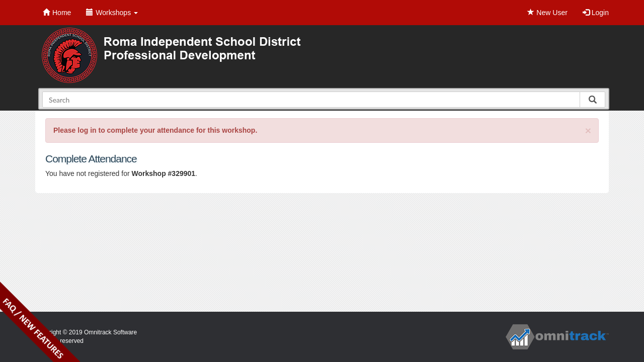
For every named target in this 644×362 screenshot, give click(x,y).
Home (57, 13)
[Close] (588, 130)
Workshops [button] (112, 13)
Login (596, 13)
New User (547, 13)
